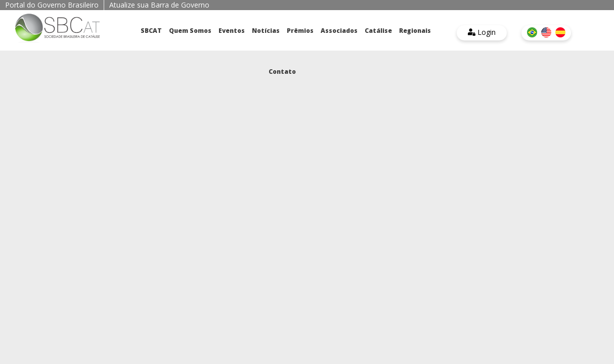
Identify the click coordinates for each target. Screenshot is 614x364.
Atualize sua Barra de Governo (159, 5)
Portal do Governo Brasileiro (52, 5)
